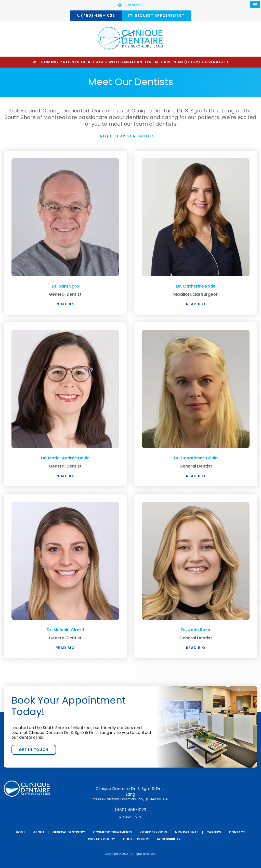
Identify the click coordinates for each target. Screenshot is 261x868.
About (39, 832)
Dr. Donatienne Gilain (196, 458)
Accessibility (169, 839)
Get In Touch (34, 749)
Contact (237, 832)
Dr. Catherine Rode (196, 286)
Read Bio (65, 304)
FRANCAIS (130, 5)
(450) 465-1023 (98, 16)
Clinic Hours (132, 817)
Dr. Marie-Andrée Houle (65, 458)
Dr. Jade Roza (196, 629)
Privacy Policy (102, 839)
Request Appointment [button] (159, 16)
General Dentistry (69, 832)
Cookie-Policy (136, 839)
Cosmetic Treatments (113, 832)
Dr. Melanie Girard (65, 629)
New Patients (187, 832)
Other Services (154, 832)
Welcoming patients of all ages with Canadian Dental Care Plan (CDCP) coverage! (129, 62)
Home (21, 832)
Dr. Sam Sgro (65, 286)
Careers (214, 832)
